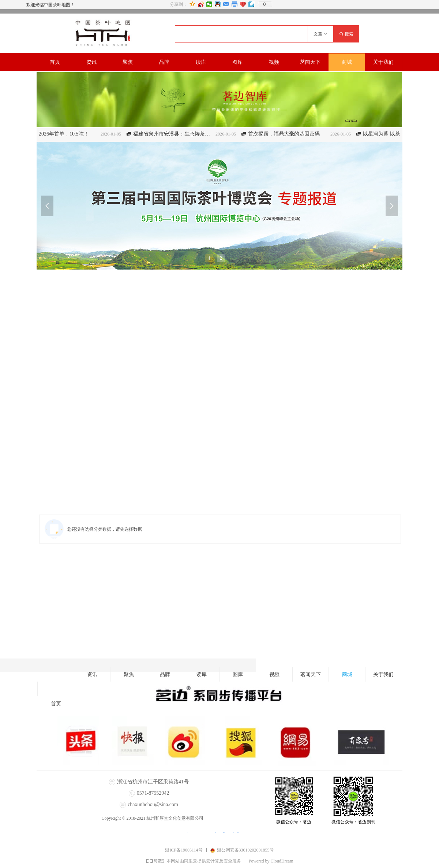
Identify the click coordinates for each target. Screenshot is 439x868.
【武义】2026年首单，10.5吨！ (59, 134)
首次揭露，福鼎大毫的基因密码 (289, 134)
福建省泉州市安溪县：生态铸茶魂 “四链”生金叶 (178, 134)
